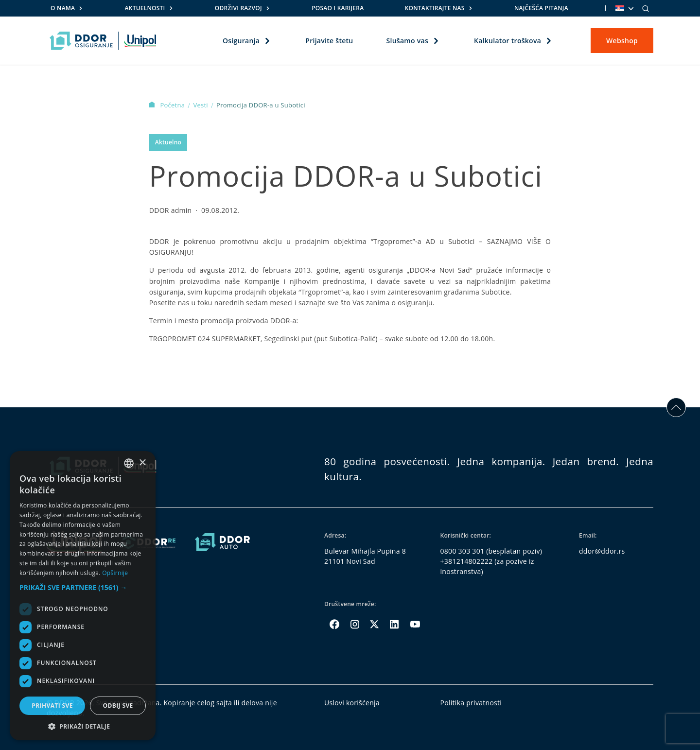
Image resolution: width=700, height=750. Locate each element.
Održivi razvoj (238, 8)
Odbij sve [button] (118, 706)
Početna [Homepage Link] (168, 105)
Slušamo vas (407, 41)
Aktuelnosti (145, 8)
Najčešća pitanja (541, 8)
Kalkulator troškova (507, 41)
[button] (83, 587)
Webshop (622, 41)
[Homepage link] (103, 41)
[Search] (646, 8)
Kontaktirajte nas (435, 8)
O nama (63, 8)
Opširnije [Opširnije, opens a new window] (115, 573)
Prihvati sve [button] (52, 706)
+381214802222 (467, 561)
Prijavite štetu (329, 41)
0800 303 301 (463, 551)
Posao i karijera (338, 8)
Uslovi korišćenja (352, 703)
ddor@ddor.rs (602, 551)
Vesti (201, 105)
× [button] (142, 463)
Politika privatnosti (471, 703)
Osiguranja (241, 41)
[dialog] (83, 596)
